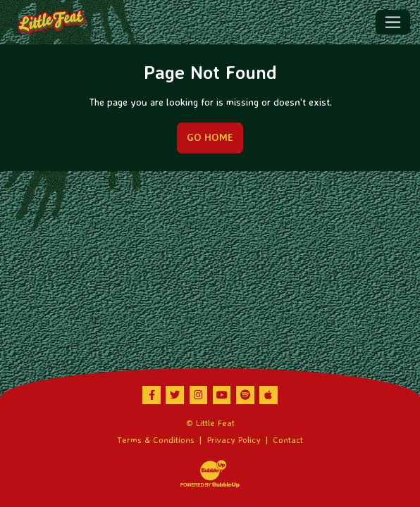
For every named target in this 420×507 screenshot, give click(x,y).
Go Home (210, 137)
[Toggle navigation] (393, 22)
